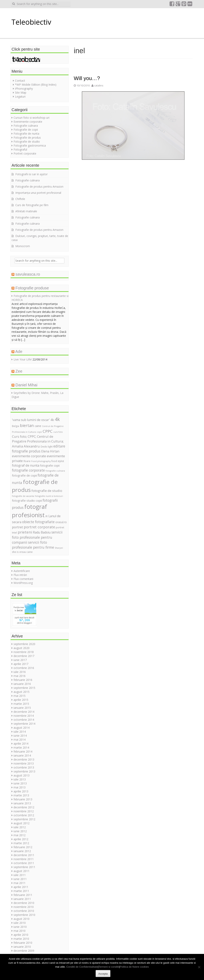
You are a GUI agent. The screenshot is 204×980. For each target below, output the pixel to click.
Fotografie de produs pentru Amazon (39, 187)
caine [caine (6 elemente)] (38, 426)
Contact (20, 81)
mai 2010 (20, 931)
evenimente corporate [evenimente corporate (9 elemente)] (29, 456)
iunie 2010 (20, 927)
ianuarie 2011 (22, 899)
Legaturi (20, 96)
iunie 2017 (20, 660)
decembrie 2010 (24, 903)
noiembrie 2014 (24, 716)
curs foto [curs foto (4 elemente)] (58, 432)
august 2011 (22, 871)
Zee (19, 371)
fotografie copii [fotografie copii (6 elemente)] (50, 466)
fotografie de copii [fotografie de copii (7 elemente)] (24, 475)
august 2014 (22, 728)
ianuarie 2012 (22, 851)
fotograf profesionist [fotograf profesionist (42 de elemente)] (29, 511)
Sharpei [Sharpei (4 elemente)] (59, 548)
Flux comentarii (23, 579)
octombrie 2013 (24, 767)
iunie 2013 (20, 783)
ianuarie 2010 (22, 947)
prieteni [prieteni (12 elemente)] (25, 532)
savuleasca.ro (28, 274)
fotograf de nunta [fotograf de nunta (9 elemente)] (26, 465)
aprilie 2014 (21, 744)
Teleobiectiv (31, 22)
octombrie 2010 (24, 911)
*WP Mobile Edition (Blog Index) (36, 85)
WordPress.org (23, 583)
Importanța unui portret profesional (38, 193)
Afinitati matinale (26, 211)
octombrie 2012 (24, 815)
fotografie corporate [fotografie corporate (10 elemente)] (28, 470)
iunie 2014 (20, 736)
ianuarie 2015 (22, 708)
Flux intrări (20, 575)
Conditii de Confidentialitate (82, 967)
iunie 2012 (20, 831)
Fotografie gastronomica (30, 145)
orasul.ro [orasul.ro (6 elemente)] (61, 522)
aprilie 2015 (21, 700)
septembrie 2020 (24, 644)
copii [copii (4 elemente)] (39, 432)
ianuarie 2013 (22, 803)
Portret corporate (25, 153)
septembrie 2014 (24, 724)
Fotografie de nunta (26, 134)
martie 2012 (21, 843)
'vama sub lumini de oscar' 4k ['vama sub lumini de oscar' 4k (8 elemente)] (33, 420)
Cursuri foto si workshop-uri (31, 118)
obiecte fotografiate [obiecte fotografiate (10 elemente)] (38, 522)
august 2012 (22, 823)
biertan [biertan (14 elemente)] (27, 425)
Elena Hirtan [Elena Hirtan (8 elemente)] (50, 451)
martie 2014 (21, 747)
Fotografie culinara (26, 126)
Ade (19, 351)
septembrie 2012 (24, 819)
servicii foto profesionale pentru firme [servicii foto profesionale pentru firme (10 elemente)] (33, 545)
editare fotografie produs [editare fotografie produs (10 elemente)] (39, 449)
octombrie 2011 (24, 863)
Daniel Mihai (26, 385)
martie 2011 (21, 891)
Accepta (103, 974)
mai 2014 (20, 740)
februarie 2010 (23, 943)
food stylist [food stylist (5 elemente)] (58, 461)
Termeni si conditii (109, 967)
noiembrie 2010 (24, 907)
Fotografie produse (32, 288)
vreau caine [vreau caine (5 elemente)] (26, 552)
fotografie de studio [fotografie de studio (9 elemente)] (47, 491)
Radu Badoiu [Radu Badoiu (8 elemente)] (42, 532)
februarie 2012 (23, 847)
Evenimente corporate (28, 122)
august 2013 (22, 775)
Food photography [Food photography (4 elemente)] (41, 461)
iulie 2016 (20, 672)
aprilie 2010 (21, 935)
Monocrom (23, 246)
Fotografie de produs (27, 138)
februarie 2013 (23, 799)
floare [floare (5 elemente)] (27, 461)
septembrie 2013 (24, 771)
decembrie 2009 (24, 951)
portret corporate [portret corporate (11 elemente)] (39, 527)
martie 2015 (21, 704)
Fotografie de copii (26, 130)
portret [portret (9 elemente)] (17, 527)
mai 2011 (20, 883)
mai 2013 (20, 787)
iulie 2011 (20, 875)
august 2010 (22, 919)
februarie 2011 (23, 895)
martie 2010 (21, 939)
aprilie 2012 (21, 839)
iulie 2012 (20, 827)
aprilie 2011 (21, 887)
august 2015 (22, 692)
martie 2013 (21, 795)
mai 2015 (20, 696)
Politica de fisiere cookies (134, 967)
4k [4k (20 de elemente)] (57, 419)
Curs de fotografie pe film (32, 205)
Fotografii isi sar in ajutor (31, 174)
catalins (99, 85)
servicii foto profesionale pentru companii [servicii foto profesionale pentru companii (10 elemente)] (37, 537)
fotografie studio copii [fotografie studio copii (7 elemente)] (27, 500)
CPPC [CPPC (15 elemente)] (48, 431)
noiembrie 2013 (24, 763)
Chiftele (20, 199)
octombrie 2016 (24, 668)
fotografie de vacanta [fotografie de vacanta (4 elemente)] (23, 496)
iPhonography (24, 89)
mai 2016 (20, 676)
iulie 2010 (20, 923)
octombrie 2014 (24, 720)
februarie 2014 (23, 751)
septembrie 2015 (24, 688)
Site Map (21, 93)
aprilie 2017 (21, 664)
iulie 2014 (20, 732)
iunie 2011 (20, 879)
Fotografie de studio (27, 141)
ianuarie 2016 (22, 684)
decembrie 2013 (24, 759)
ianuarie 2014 (22, 755)
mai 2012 (20, 835)
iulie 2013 (20, 779)
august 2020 (22, 648)
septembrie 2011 (24, 867)
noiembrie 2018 (24, 652)
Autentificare (22, 571)
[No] (199, 967)
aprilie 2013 (21, 791)
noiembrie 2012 (24, 811)
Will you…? (87, 78)
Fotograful (20, 149)
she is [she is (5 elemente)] (15, 552)
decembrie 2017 (24, 656)
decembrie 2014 (24, 712)
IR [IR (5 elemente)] (47, 516)
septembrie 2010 (24, 915)
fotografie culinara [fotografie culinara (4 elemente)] (55, 471)
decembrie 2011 (24, 855)
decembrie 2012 (24, 807)
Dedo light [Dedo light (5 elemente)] (47, 447)
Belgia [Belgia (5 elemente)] (16, 426)
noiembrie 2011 (24, 859)
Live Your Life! (23, 359)
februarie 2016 (23, 680)
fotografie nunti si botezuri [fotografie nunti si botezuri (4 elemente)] (49, 496)
